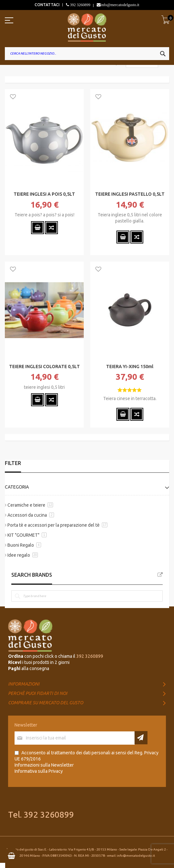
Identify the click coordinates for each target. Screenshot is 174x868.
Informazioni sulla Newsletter (44, 765)
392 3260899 (80, 5)
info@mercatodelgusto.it (120, 5)
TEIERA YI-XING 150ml (130, 367)
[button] (13, 97)
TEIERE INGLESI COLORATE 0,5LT (44, 367)
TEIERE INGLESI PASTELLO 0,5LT (130, 194)
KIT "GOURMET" (23, 535)
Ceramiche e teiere (26, 505)
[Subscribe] (141, 738)
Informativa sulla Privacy (39, 771)
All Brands (160, 575)
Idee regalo (19, 555)
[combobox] (87, 54)
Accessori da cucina (27, 515)
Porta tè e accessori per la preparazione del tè (54, 525)
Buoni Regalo (21, 545)
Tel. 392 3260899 (41, 815)
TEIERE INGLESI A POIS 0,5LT (44, 194)
